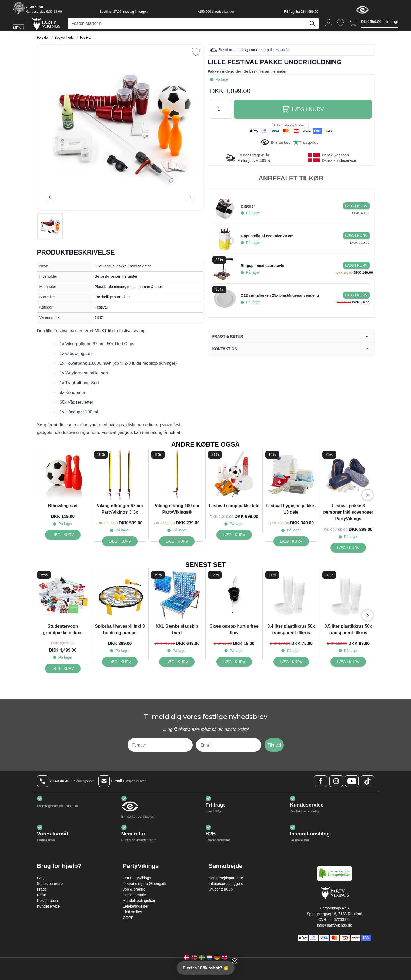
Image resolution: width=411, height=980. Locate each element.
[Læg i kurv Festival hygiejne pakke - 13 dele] (291, 541)
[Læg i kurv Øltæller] (356, 206)
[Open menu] (19, 24)
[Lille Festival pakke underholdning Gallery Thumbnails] (50, 226)
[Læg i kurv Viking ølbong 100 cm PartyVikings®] (177, 541)
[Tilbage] (51, 197)
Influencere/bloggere (226, 884)
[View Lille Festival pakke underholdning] (50, 226)
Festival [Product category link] (101, 307)
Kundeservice (49, 906)
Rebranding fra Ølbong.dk (145, 884)
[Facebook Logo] (320, 781)
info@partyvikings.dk (334, 925)
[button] (206, 968)
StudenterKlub (221, 889)
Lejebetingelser (136, 906)
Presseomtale (135, 895)
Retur (42, 895)
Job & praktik (134, 889)
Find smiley (133, 912)
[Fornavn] (160, 745)
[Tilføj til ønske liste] (196, 52)
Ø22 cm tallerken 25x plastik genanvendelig (280, 295)
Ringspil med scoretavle (263, 266)
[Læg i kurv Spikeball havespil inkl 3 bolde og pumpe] (120, 662)
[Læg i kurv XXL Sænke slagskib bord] (177, 662)
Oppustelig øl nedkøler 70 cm (267, 236)
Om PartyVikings (137, 878)
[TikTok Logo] (367, 781)
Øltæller (248, 206)
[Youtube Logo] (352, 781)
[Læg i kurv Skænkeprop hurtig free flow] (234, 662)
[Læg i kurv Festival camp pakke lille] (234, 535)
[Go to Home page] (46, 23)
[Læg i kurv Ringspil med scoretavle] (356, 265)
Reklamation (48, 901)
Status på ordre (50, 884)
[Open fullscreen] (120, 128)
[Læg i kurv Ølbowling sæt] (63, 535)
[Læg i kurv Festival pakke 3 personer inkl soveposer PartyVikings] (348, 548)
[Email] (229, 745)
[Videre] (190, 197)
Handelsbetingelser (139, 901)
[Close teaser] (235, 961)
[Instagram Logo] (336, 781)
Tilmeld (274, 745)
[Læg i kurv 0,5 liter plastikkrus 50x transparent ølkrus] (348, 662)
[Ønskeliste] (340, 23)
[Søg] (312, 24)
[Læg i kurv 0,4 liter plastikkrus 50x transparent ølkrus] (291, 662)
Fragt (41, 889)
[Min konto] (329, 22)
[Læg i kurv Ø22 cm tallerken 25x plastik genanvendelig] (356, 295)
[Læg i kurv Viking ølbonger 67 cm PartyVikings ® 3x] (120, 541)
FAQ (41, 878)
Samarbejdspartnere (226, 878)
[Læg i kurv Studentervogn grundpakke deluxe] (63, 668)
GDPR (128, 918)
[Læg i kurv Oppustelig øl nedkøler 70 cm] (356, 236)
